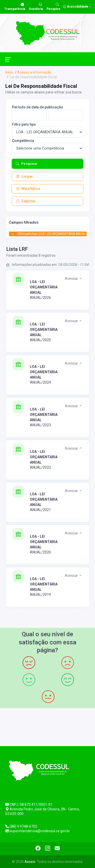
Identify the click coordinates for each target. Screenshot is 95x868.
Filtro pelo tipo (24, 124)
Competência (23, 141)
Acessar (74, 279)
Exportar (26, 201)
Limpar (25, 176)
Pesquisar (27, 164)
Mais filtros (28, 189)
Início (9, 72)
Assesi (30, 862)
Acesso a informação (34, 72)
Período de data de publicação (37, 107)
